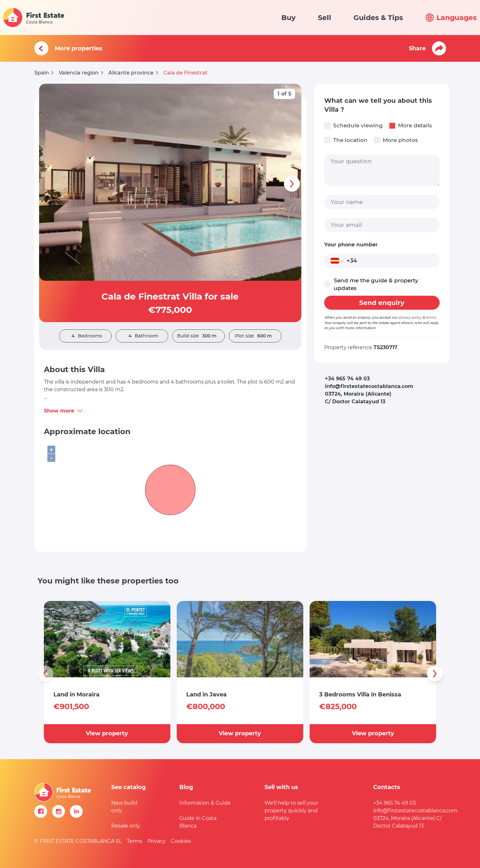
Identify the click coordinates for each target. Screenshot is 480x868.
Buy (288, 18)
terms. (431, 317)
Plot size (255, 336)
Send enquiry (382, 303)
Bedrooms (85, 336)
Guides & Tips (378, 18)
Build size (198, 336)
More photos (396, 140)
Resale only (126, 826)
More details (411, 126)
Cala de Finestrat (185, 73)
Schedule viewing (353, 126)
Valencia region (79, 73)
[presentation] (292, 184)
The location (346, 140)
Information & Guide (205, 803)
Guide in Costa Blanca (198, 822)
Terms (135, 841)
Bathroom (142, 336)
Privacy (157, 841)
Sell (325, 18)
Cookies (181, 841)
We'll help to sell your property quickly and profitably (291, 811)
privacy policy (410, 317)
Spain (42, 73)
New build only (124, 807)
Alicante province (131, 73)
